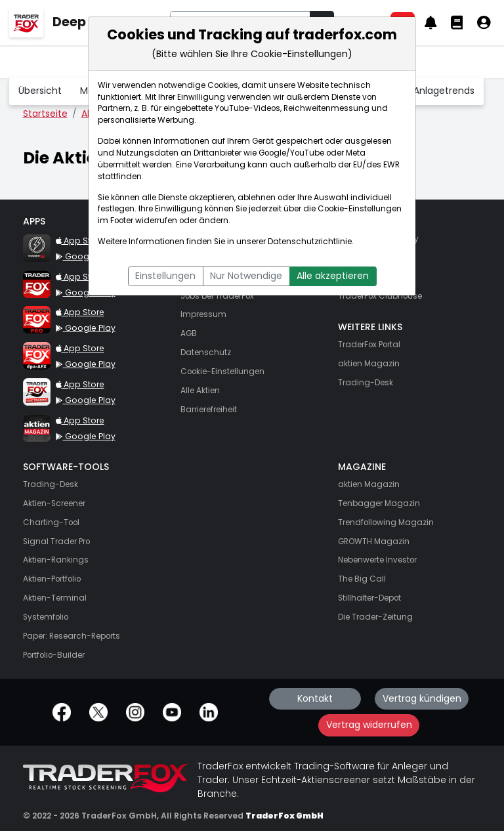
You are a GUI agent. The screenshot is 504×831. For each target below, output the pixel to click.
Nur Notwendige (246, 276)
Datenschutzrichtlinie (310, 242)
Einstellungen (165, 276)
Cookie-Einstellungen (360, 209)
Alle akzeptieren (333, 276)
